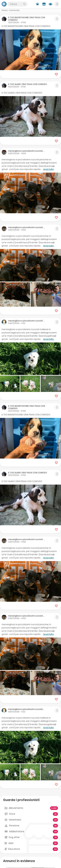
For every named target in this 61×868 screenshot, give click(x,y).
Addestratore (17, 831)
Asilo (11, 843)
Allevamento (16, 808)
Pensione (14, 826)
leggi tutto (49, 169)
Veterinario (15, 820)
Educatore (14, 849)
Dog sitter (14, 837)
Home (4, 10)
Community (14, 10)
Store (12, 814)
